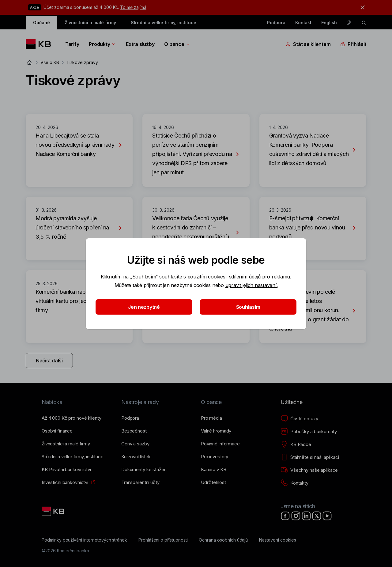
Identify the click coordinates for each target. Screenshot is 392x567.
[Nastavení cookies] (278, 540)
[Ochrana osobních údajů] (223, 540)
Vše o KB (50, 62)
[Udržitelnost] (213, 482)
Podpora (276, 23)
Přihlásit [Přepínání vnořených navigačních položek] (353, 44)
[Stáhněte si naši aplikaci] (310, 457)
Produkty (102, 44)
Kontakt (303, 23)
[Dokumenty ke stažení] (144, 470)
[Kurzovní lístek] (136, 457)
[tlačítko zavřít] (361, 7)
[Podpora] (130, 418)
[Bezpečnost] (134, 431)
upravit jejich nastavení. (252, 285)
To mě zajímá (133, 7)
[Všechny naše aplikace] (309, 470)
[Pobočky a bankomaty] (309, 432)
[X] (317, 516)
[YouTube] (327, 516)
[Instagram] (296, 516)
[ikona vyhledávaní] (364, 23)
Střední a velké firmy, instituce (164, 23)
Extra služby (140, 44)
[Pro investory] (215, 457)
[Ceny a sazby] (135, 444)
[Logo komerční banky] (41, 44)
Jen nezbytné (144, 307)
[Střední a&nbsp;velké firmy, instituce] (73, 457)
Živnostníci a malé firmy (90, 23)
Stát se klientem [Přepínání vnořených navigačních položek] (308, 44)
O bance (177, 44)
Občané (41, 23)
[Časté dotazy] (299, 419)
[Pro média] (211, 418)
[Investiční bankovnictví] (65, 482)
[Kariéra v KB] (213, 470)
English (329, 23)
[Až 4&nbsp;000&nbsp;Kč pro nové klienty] (71, 418)
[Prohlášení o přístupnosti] (163, 540)
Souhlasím (248, 307)
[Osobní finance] (57, 431)
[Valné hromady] (216, 431)
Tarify (72, 44)
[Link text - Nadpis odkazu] (54, 511)
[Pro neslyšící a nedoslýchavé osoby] (349, 23)
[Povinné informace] (220, 444)
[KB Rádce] (296, 444)
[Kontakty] (294, 483)
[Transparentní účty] (140, 482)
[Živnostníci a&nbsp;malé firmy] (66, 444)
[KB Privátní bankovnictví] (66, 470)
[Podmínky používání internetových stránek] (84, 540)
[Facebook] (285, 516)
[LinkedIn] (306, 516)
